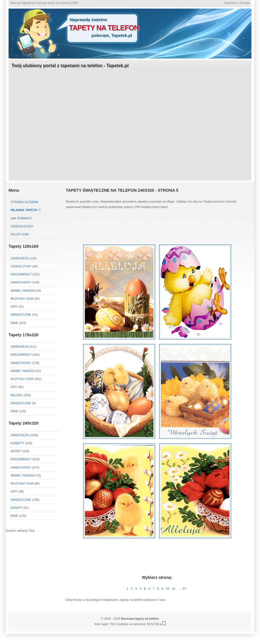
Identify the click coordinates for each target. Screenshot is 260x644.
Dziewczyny (21, 266)
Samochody (21, 282)
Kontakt (245, 3)
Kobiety (17, 443)
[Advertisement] (130, 113)
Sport (16, 451)
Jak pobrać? (21, 218)
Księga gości (22, 226)
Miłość (17, 395)
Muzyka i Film (22, 299)
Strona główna (24, 202)
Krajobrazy (21, 274)
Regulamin (231, 3)
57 (184, 589)
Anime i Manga (23, 291)
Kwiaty (16, 508)
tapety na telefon (104, 28)
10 (168, 589)
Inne (14, 323)
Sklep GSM (20, 234)
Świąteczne (21, 315)
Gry (14, 307)
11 (174, 589)
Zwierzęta (19, 258)
